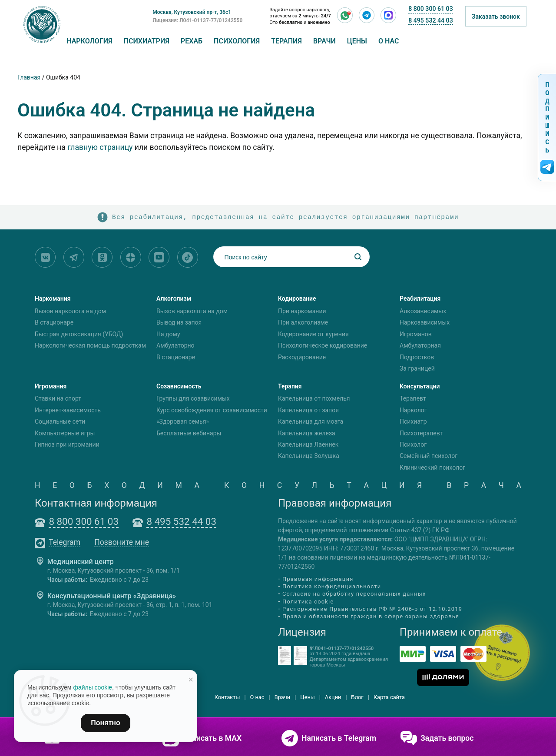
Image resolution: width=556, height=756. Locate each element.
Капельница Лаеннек (308, 444)
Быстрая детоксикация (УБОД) (79, 334)
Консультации (420, 386)
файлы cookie (93, 687)
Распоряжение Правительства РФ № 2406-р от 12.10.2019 (372, 609)
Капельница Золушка (309, 456)
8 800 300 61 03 (430, 9)
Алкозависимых (423, 311)
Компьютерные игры (65, 433)
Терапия (286, 41)
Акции (333, 697)
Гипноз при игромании (67, 444)
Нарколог (413, 410)
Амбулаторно (175, 345)
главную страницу (100, 147)
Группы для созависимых (193, 399)
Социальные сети (60, 421)
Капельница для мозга (311, 421)
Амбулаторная (420, 345)
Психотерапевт (421, 433)
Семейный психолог (429, 456)
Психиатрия (147, 41)
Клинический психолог (432, 468)
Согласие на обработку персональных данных (354, 594)
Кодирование (297, 298)
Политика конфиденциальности (332, 586)
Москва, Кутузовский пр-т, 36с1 (192, 12)
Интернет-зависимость (68, 410)
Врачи (324, 41)
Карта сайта (389, 697)
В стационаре (54, 322)
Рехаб (192, 41)
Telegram (65, 543)
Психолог (413, 444)
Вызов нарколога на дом (70, 311)
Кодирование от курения (313, 334)
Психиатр (413, 421)
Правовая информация (318, 579)
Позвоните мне (122, 543)
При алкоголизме (303, 322)
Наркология (89, 41)
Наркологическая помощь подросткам (90, 345)
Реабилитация (420, 298)
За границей (417, 368)
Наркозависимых (425, 322)
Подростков (417, 357)
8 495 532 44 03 (430, 20)
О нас (389, 41)
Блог (357, 697)
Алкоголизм (174, 298)
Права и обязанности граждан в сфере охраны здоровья (371, 616)
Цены (357, 41)
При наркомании (302, 311)
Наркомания (53, 298)
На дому (168, 334)
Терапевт (413, 399)
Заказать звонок (496, 17)
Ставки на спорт (58, 399)
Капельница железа (307, 433)
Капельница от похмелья (314, 399)
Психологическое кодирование (323, 345)
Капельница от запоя (308, 410)
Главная (29, 77)
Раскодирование (302, 357)
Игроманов (416, 334)
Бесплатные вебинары (189, 433)
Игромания (51, 386)
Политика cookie (308, 602)
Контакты (227, 697)
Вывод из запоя (179, 322)
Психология (237, 41)
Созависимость (179, 386)
